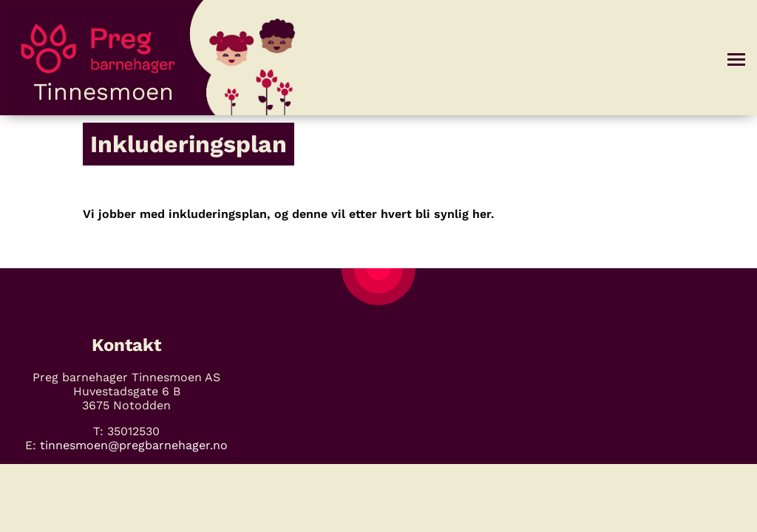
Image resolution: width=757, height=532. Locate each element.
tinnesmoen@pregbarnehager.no (134, 445)
